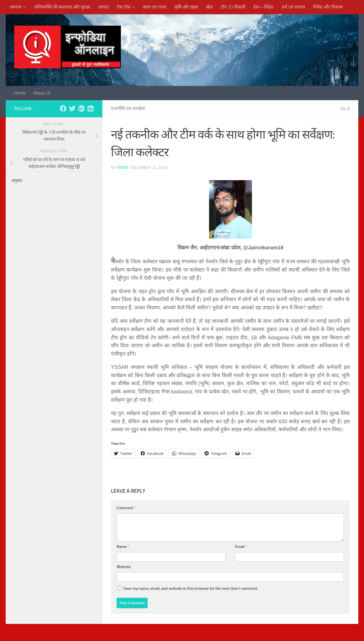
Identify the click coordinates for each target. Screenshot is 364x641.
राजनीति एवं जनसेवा (128, 109)
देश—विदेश (263, 7)
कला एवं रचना (155, 7)
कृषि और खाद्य (186, 7)
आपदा (104, 7)
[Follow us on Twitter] (72, 108)
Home (20, 93)
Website (124, 567)
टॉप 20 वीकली (233, 7)
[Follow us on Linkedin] (90, 108)
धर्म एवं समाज (293, 7)
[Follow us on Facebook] (63, 108)
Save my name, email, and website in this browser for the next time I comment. (191, 588)
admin (122, 168)
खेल (209, 7)
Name (123, 547)
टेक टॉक (124, 7)
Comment (126, 508)
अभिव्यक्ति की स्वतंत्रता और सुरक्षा (62, 7)
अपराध (16, 7)
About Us (42, 93)
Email (241, 547)
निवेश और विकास (328, 7)
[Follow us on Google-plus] (81, 108)
